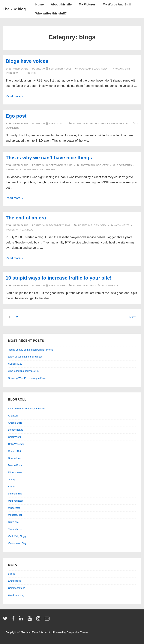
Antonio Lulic (15, 423)
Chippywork (14, 437)
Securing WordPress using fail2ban (27, 378)
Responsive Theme (77, 632)
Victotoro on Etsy (17, 543)
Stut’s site (13, 522)
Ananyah (13, 416)
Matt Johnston (16, 501)
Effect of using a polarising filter (25, 357)
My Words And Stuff (117, 4)
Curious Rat (15, 451)
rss (33, 73)
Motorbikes (102, 124)
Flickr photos (15, 472)
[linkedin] (22, 620)
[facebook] (14, 620)
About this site (61, 4)
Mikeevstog (14, 508)
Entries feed (15, 581)
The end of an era (26, 218)
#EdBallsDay (15, 364)
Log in (11, 574)
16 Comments (110, 286)
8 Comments (122, 225)
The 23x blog (14, 9)
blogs (96, 69)
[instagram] (39, 620)
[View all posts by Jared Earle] (19, 69)
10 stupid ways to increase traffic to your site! (59, 278)
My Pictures (87, 4)
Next (132, 317)
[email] (48, 620)
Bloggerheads (16, 430)
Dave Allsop (15, 458)
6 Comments (124, 165)
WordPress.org (16, 595)
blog (30, 230)
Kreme (12, 486)
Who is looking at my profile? (24, 371)
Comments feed (17, 588)
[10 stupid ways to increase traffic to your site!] (57, 286)
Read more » (14, 96)
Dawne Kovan (16, 465)
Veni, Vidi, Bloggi (17, 536)
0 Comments (123, 69)
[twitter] (6, 620)
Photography (120, 124)
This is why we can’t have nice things (49, 158)
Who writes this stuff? (51, 13)
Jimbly (12, 480)
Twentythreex (15, 529)
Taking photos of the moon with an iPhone (31, 350)
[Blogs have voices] (60, 69)
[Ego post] (57, 124)
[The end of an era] (59, 225)
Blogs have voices (27, 61)
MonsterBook (15, 515)
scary (41, 170)
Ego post (16, 116)
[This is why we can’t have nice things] (61, 165)
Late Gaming (15, 494)
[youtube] (30, 620)
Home (40, 4)
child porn (29, 170)
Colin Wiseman (16, 444)
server (50, 170)
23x (24, 230)
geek (104, 69)
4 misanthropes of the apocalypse (26, 409)
